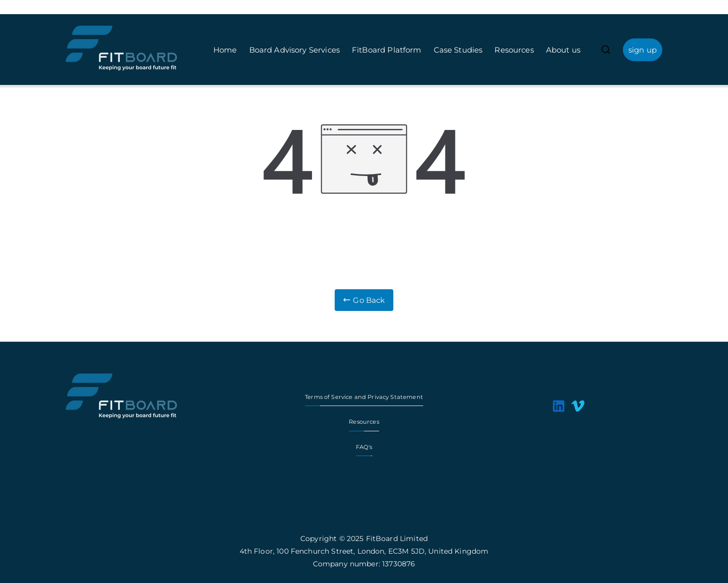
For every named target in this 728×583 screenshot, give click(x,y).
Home (225, 50)
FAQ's (364, 447)
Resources (514, 50)
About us (563, 50)
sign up (643, 50)
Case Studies (458, 50)
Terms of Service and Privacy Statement (364, 397)
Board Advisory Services (294, 50)
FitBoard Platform (387, 50)
